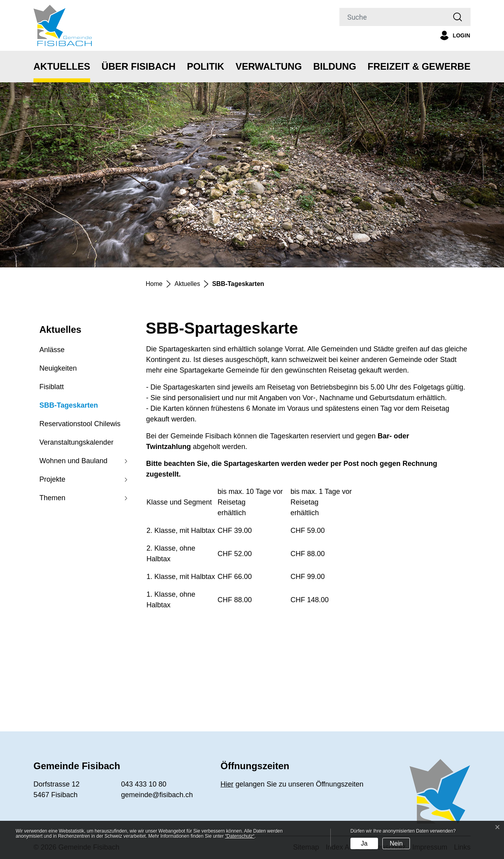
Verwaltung (269, 66)
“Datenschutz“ (240, 836)
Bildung (334, 66)
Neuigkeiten (58, 368)
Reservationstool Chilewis (80, 424)
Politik (206, 66)
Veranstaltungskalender (76, 442)
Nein (396, 843)
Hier (227, 784)
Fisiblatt (52, 387)
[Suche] (392, 17)
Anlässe (52, 350)
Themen (52, 498)
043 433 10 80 (144, 784)
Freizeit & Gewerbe (419, 66)
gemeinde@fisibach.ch (157, 795)
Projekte (52, 479)
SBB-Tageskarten (69, 408)
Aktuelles (62, 66)
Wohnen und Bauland (73, 461)
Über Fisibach (139, 66)
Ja (364, 843)
